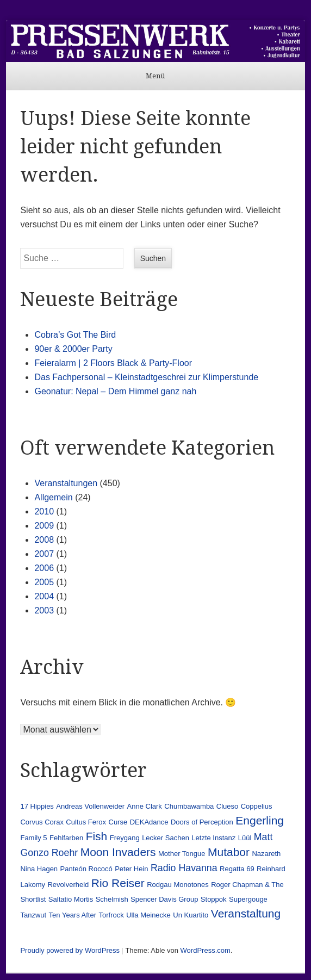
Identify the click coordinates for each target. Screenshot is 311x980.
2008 (44, 540)
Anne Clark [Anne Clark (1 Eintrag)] (145, 806)
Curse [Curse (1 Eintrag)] (118, 822)
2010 (44, 511)
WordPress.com (206, 950)
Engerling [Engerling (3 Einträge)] (260, 820)
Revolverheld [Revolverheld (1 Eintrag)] (68, 885)
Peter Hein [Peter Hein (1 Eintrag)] (131, 869)
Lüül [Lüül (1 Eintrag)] (245, 838)
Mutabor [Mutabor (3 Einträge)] (229, 852)
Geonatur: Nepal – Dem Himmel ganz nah (115, 391)
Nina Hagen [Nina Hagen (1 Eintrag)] (39, 869)
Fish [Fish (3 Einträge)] (97, 836)
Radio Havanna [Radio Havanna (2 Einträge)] (184, 868)
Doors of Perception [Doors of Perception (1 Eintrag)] (202, 822)
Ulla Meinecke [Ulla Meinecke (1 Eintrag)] (148, 915)
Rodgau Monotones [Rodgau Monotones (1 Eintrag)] (178, 885)
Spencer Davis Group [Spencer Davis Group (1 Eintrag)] (164, 899)
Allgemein (53, 497)
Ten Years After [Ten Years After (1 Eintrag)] (73, 915)
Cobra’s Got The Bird (75, 335)
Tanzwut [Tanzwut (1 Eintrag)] (33, 915)
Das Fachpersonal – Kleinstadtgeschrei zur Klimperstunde (146, 377)
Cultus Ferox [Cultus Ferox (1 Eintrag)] (86, 822)
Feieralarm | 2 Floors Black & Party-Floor (113, 363)
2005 (44, 582)
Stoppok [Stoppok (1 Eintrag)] (214, 899)
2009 (44, 526)
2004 (44, 596)
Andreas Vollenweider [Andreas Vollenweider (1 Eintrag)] (90, 806)
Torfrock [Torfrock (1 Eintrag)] (111, 915)
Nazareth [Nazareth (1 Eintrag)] (266, 854)
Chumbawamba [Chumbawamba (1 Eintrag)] (189, 806)
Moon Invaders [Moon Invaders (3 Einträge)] (118, 852)
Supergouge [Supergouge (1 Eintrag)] (248, 899)
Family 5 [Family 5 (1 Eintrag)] (33, 838)
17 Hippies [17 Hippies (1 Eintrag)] (37, 806)
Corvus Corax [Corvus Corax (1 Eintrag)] (42, 822)
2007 (44, 554)
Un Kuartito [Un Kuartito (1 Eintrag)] (191, 915)
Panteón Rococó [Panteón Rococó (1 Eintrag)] (86, 869)
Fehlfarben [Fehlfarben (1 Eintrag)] (66, 838)
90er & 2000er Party (73, 349)
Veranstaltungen (66, 483)
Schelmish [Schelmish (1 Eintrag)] (112, 899)
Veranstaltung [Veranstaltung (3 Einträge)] (246, 913)
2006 (44, 568)
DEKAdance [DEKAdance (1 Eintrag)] (149, 822)
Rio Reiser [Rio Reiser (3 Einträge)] (118, 883)
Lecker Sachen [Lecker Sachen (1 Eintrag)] (166, 838)
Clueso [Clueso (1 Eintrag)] (227, 806)
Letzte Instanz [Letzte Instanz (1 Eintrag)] (213, 838)
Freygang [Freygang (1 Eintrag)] (125, 838)
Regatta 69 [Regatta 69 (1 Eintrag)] (237, 869)
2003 (44, 610)
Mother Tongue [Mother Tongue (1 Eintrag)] (182, 854)
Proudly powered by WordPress (70, 950)
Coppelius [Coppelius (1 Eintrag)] (257, 806)
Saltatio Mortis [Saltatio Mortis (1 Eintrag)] (71, 899)
